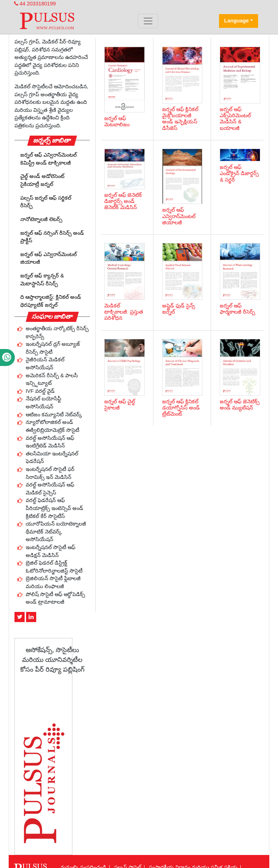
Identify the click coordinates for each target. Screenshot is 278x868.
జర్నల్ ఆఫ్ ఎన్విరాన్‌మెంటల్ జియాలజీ (49, 258)
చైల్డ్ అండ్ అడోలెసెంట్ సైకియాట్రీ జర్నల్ (42, 180)
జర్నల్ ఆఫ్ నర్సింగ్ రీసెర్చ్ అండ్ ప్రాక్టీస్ (52, 237)
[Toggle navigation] (148, 21)
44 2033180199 (35, 4)
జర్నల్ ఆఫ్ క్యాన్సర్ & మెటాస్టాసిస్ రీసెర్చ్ (42, 280)
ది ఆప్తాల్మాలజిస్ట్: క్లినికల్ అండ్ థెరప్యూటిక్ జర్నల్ (51, 301)
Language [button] (236, 21)
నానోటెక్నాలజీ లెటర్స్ (41, 219)
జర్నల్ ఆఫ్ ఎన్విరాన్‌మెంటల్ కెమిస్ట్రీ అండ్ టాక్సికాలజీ (49, 159)
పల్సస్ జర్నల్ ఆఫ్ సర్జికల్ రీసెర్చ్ (46, 202)
